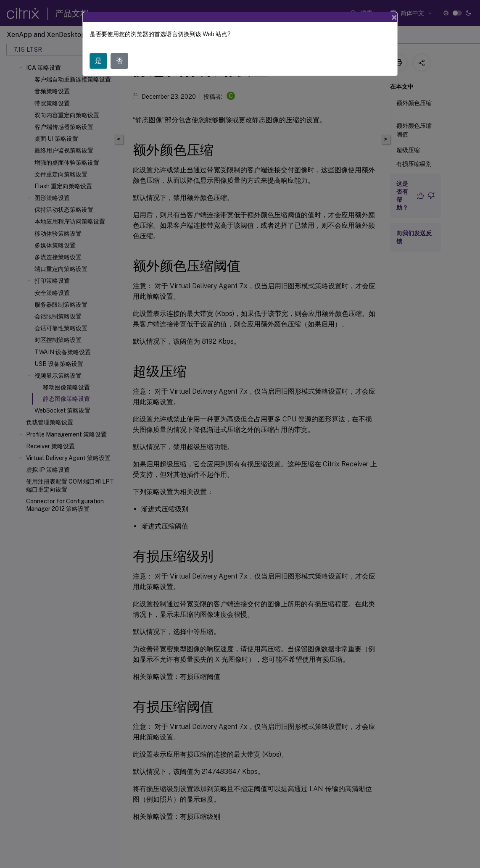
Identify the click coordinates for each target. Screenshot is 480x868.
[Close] (394, 17)
